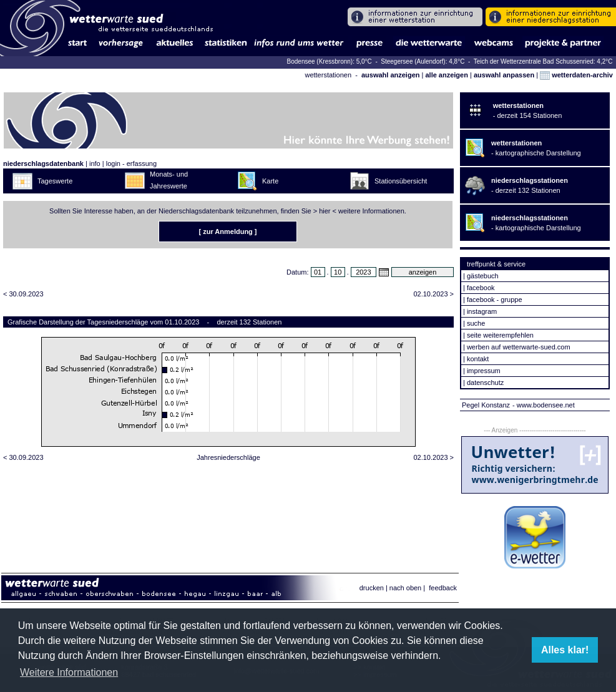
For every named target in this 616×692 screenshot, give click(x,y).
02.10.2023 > (433, 294)
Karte (270, 181)
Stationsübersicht (401, 181)
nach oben (405, 588)
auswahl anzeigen (391, 75)
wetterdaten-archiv (576, 75)
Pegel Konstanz (486, 405)
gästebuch (483, 276)
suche (476, 323)
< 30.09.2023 (23, 294)
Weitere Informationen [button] (69, 672)
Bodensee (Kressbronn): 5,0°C (330, 61)
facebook (481, 288)
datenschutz (485, 383)
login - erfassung (131, 163)
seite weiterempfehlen (500, 335)
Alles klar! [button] (565, 650)
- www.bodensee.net (544, 405)
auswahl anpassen (504, 75)
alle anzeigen (446, 75)
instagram (482, 311)
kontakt (478, 359)
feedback (443, 588)
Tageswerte (55, 181)
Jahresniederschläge (228, 457)
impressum (484, 371)
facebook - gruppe (495, 300)
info (95, 163)
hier (325, 211)
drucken (372, 588)
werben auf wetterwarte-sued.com (519, 347)
